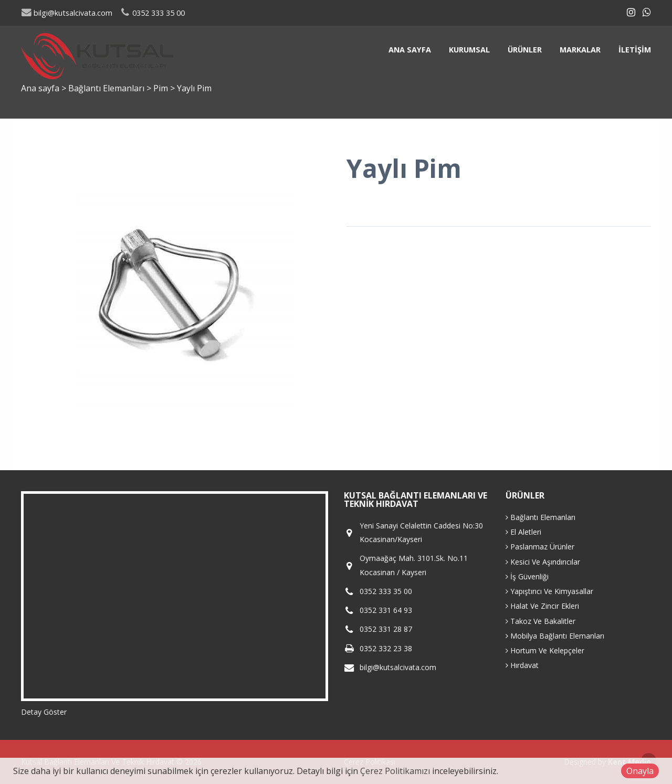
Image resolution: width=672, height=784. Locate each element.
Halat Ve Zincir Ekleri (542, 606)
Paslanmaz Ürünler (540, 547)
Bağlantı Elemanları (107, 88)
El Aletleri (523, 532)
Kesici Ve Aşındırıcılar (543, 562)
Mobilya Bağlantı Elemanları (555, 636)
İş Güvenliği (527, 576)
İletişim (635, 50)
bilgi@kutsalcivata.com (67, 13)
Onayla (640, 771)
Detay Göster (44, 712)
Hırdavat (522, 665)
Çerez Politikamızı (395, 771)
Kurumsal (469, 50)
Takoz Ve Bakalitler (540, 621)
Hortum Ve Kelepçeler (545, 650)
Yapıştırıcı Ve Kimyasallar (549, 591)
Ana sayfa (410, 50)
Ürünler (525, 50)
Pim (162, 88)
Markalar (580, 50)
